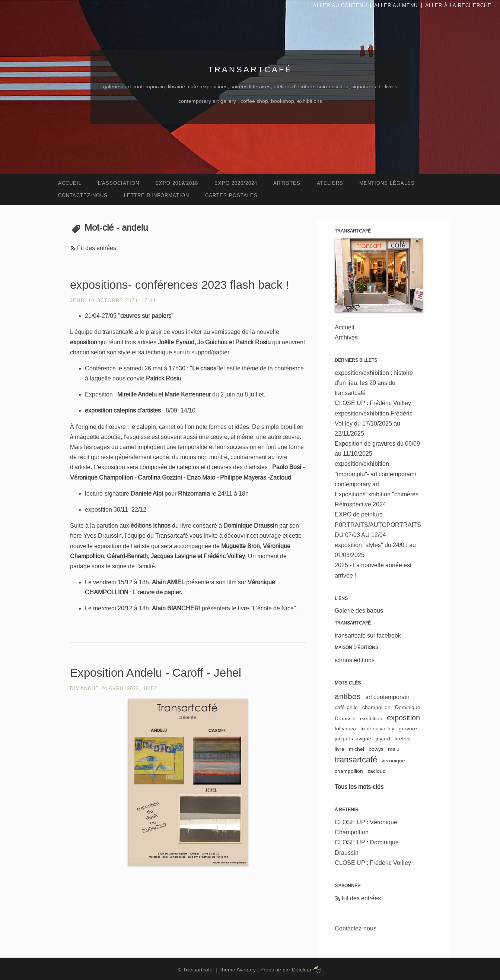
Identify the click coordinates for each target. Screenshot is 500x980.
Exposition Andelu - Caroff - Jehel (156, 673)
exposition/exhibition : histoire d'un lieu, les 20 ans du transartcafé (374, 383)
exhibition (371, 718)
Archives (346, 337)
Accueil (345, 327)
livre (340, 749)
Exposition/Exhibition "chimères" (378, 494)
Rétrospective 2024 (360, 504)
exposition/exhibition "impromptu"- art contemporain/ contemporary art (375, 474)
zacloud (377, 771)
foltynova (345, 728)
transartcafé (356, 760)
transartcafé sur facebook (368, 636)
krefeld (403, 739)
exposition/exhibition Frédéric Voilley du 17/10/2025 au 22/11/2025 (374, 423)
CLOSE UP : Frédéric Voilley (373, 403)
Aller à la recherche (458, 5)
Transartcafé (250, 69)
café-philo (346, 707)
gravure (408, 728)
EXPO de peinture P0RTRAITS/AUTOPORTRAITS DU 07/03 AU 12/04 (378, 524)
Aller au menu (396, 5)
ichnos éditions (355, 660)
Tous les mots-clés (359, 787)
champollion (376, 707)
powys (376, 749)
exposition (403, 718)
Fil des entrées (97, 248)
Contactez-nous (356, 928)
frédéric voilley (377, 728)
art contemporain (387, 697)
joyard (383, 739)
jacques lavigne (353, 739)
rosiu (394, 749)
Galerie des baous (359, 611)
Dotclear (302, 970)
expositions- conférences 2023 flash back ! (180, 285)
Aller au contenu (340, 5)
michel (356, 749)
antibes (348, 696)
